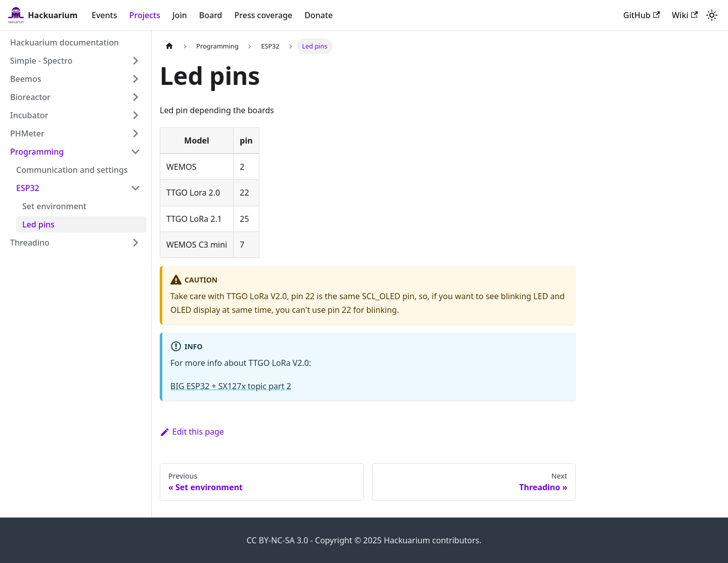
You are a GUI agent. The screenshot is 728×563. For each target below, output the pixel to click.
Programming (37, 152)
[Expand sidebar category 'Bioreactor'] (135, 97)
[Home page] (169, 46)
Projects (145, 15)
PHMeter (27, 133)
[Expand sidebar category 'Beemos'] (135, 79)
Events (104, 15)
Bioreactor (30, 97)
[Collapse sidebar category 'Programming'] (135, 152)
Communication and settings (72, 170)
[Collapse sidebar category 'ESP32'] (135, 188)
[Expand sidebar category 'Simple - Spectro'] (135, 61)
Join (180, 15)
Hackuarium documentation (64, 42)
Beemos (26, 79)
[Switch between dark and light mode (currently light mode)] (712, 15)
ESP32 (28, 188)
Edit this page (192, 432)
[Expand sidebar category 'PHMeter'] (135, 133)
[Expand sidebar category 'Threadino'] (135, 243)
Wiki (685, 15)
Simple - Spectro (41, 61)
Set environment (54, 206)
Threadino (30, 243)
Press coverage (264, 15)
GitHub (642, 15)
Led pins (38, 224)
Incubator (29, 115)
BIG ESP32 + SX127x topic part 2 (231, 386)
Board (211, 15)
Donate (318, 15)
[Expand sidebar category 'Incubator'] (135, 115)
